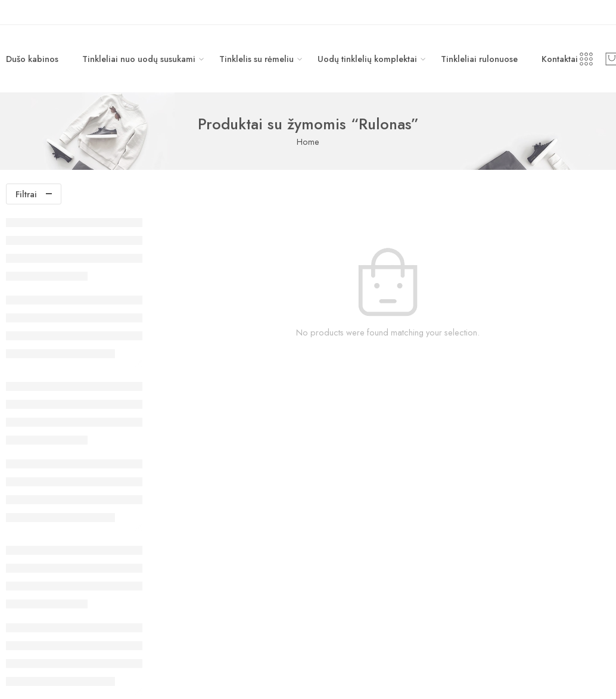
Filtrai (26, 194)
